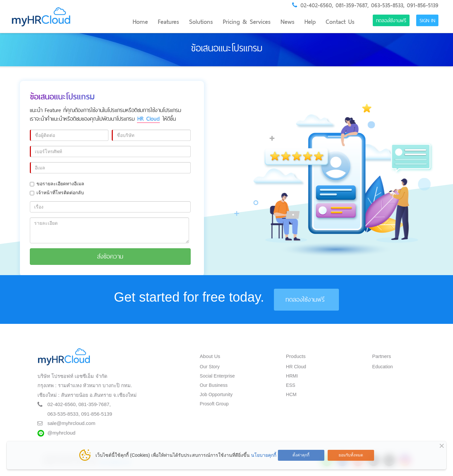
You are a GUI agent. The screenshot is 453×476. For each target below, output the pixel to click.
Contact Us (340, 22)
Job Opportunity (216, 394)
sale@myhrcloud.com (71, 423)
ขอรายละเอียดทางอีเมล (57, 184)
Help (310, 22)
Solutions (201, 22)
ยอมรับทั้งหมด (351, 455)
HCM (291, 394)
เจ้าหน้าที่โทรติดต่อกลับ (57, 193)
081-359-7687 (352, 5)
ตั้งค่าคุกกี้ (301, 455)
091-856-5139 (423, 5)
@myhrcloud (61, 433)
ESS (291, 385)
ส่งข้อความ (110, 256)
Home (140, 22)
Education (382, 367)
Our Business (214, 385)
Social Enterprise (217, 376)
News (288, 22)
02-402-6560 (316, 5)
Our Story (210, 367)
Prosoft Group (214, 404)
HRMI (292, 376)
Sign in (427, 20)
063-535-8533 (387, 5)
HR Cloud (296, 367)
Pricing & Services (247, 22)
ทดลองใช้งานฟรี (391, 20)
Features (168, 22)
